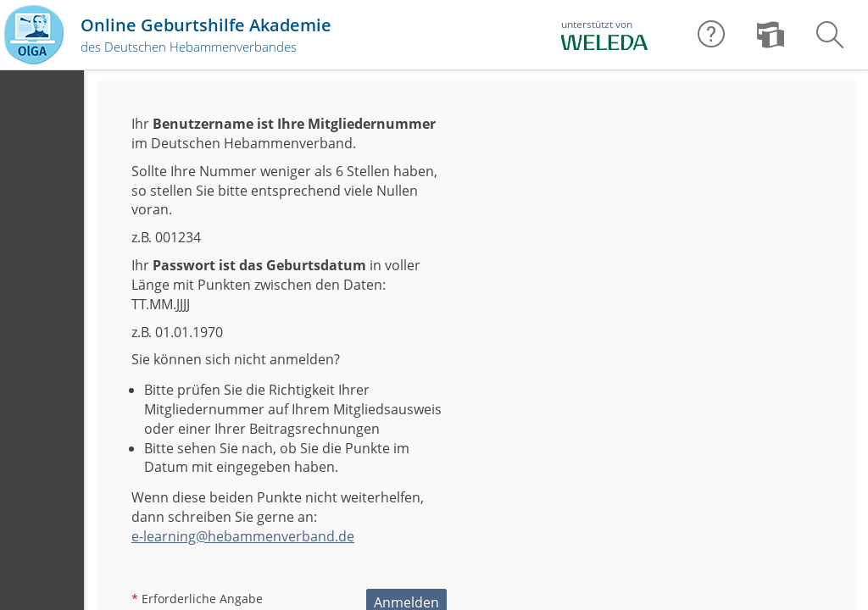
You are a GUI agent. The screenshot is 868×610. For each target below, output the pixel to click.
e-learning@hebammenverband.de (243, 536)
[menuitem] (771, 35)
